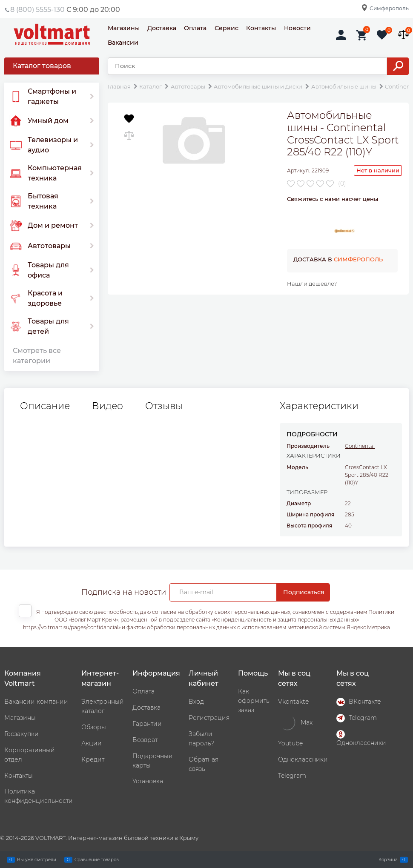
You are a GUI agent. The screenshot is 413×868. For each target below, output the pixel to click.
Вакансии (123, 43)
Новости (297, 28)
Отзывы (164, 406)
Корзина (388, 859)
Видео (108, 406)
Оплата (195, 28)
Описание (45, 406)
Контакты (261, 28)
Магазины (124, 28)
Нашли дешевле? (312, 284)
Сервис (227, 28)
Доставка (162, 28)
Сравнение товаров (97, 859)
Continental (360, 446)
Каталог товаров (42, 66)
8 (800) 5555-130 (37, 10)
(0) (342, 183)
